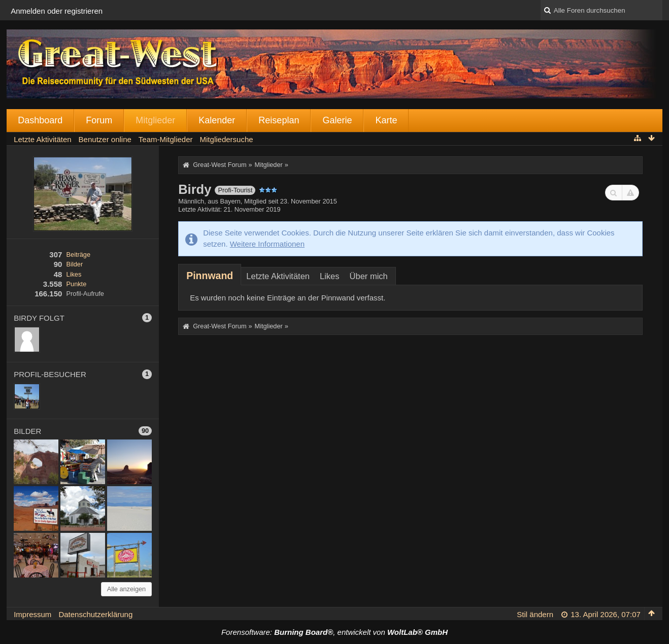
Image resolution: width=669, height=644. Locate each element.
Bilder (75, 264)
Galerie (337, 120)
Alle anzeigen (127, 589)
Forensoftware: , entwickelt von (334, 632)
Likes (74, 274)
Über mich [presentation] (369, 276)
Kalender (217, 120)
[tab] (210, 276)
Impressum (32, 614)
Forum (99, 120)
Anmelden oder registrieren (57, 11)
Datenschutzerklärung (95, 614)
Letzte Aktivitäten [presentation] (278, 276)
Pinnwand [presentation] (210, 276)
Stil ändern (535, 614)
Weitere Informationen (267, 244)
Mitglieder (155, 120)
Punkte (77, 284)
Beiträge (79, 255)
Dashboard (40, 120)
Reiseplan (279, 120)
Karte (386, 120)
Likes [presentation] (330, 276)
